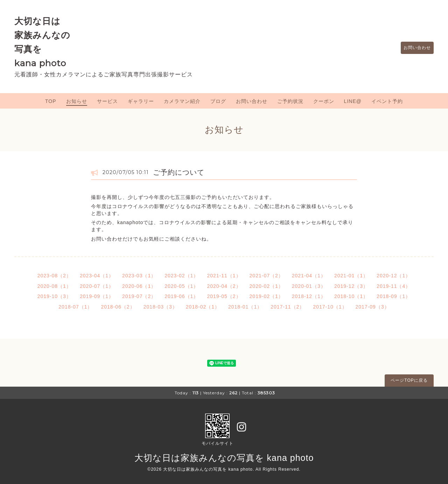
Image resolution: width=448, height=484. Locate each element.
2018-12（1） (309, 296)
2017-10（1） (330, 307)
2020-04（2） (224, 286)
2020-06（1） (139, 286)
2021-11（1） (224, 276)
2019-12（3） (351, 286)
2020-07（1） (97, 286)
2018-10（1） (351, 296)
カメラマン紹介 (182, 101)
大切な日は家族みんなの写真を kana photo (224, 458)
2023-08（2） (54, 276)
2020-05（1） (181, 286)
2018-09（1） (394, 296)
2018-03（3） (160, 307)
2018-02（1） (203, 307)
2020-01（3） (309, 286)
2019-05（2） (224, 296)
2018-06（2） (118, 307)
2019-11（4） (394, 286)
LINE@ (353, 101)
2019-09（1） (97, 296)
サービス (107, 101)
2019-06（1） (181, 296)
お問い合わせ (414, 48)
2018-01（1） (245, 307)
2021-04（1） (309, 276)
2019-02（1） (267, 296)
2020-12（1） (394, 276)
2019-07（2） (139, 296)
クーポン (324, 101)
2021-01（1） (351, 276)
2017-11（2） (288, 307)
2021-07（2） (267, 276)
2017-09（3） (373, 307)
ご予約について (179, 172)
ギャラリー (141, 101)
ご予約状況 (290, 101)
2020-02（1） (267, 286)
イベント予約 (387, 101)
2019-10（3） (54, 296)
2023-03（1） (139, 276)
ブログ (218, 101)
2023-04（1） (97, 276)
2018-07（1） (75, 307)
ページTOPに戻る (409, 380)
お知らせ (77, 101)
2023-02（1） (181, 276)
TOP (51, 101)
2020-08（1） (54, 286)
